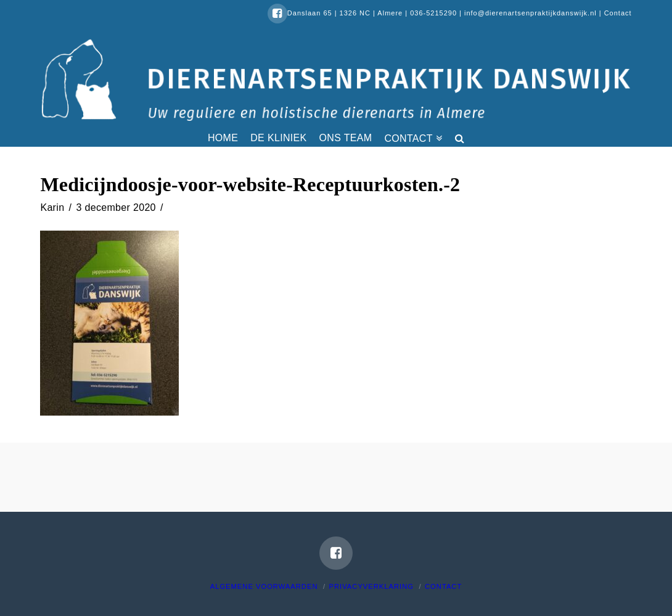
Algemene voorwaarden (264, 586)
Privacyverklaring (371, 586)
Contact (618, 13)
